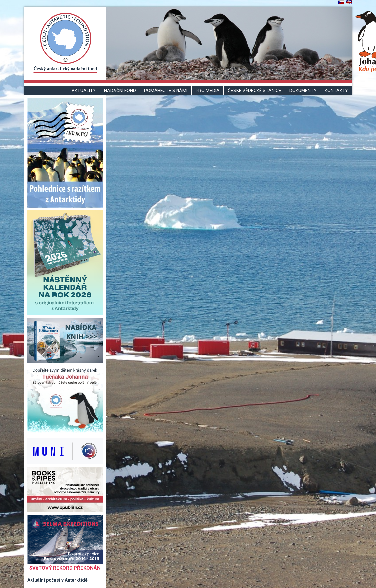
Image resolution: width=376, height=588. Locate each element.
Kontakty (336, 91)
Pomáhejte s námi (166, 91)
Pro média (208, 91)
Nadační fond (120, 91)
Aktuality (84, 91)
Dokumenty (303, 91)
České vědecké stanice (254, 91)
